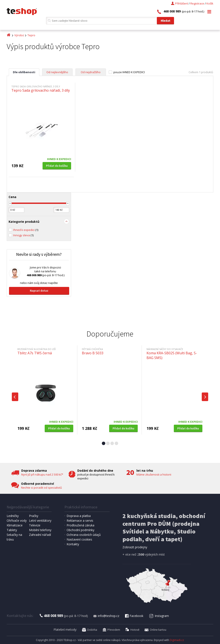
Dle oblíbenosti (24, 72)
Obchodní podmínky (80, 530)
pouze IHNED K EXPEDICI (129, 72)
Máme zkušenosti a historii (154, 474)
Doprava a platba (79, 516)
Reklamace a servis (80, 521)
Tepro (31, 35)
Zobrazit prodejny (135, 547)
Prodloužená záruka (80, 525)
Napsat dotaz (39, 291)
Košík (210, 3)
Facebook (134, 616)
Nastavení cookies (79, 539)
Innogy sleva (23, 235)
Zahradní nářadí (40, 535)
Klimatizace (15, 525)
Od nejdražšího (91, 72)
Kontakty (73, 544)
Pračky (34, 516)
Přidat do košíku (57, 166)
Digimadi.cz (177, 640)
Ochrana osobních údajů (84, 535)
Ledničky (13, 516)
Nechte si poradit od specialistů (41, 488)
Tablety (12, 530)
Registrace (197, 3)
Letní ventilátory (40, 521)
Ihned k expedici (26, 230)
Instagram (159, 616)
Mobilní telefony (40, 530)
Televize (35, 525)
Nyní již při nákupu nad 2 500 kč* (42, 474)
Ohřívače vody (17, 521)
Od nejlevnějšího (57, 72)
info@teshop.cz (106, 616)
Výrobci (19, 35)
